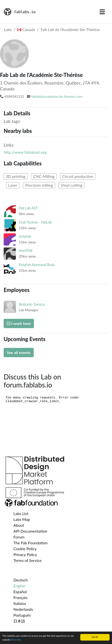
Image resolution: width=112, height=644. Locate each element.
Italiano (20, 603)
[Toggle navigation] (102, 12)
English (20, 586)
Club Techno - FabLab (35, 222)
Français (20, 597)
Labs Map (22, 519)
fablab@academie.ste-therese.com (57, 96)
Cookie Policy (25, 549)
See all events (19, 352)
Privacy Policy (25, 554)
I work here (19, 323)
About (19, 525)
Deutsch (21, 580)
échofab (25, 236)
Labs (8, 29)
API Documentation (30, 531)
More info (16, 640)
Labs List (21, 513)
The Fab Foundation (31, 543)
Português (22, 615)
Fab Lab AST (28, 208)
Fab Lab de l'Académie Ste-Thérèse (70, 29)
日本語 (19, 621)
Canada (26, 29)
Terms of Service (27, 560)
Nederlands (23, 609)
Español (20, 592)
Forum (19, 537)
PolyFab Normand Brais (37, 265)
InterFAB (26, 251)
